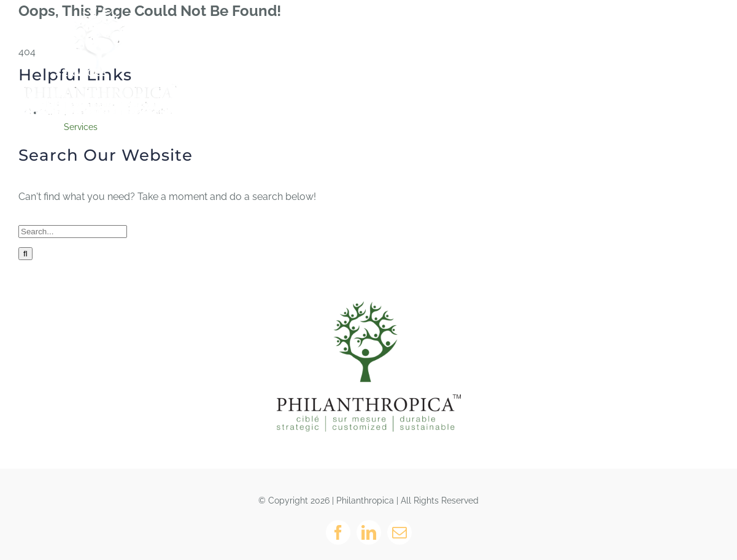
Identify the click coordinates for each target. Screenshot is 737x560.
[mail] (399, 532)
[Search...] (73, 232)
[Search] (25, 254)
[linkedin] (369, 532)
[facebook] (338, 532)
